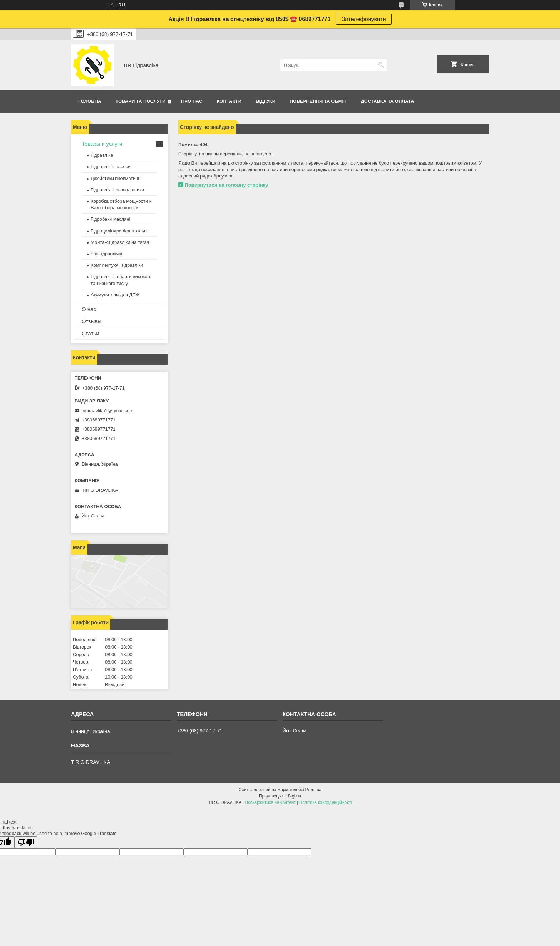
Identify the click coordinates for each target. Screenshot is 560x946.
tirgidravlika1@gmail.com (107, 411)
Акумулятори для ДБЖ (115, 295)
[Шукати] (381, 65)
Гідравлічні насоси (111, 167)
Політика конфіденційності (326, 802)
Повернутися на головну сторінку (226, 185)
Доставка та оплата (387, 101)
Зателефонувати (364, 19)
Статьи (91, 333)
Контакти (229, 101)
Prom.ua (313, 790)
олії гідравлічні (106, 254)
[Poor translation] (26, 842)
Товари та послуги (140, 101)
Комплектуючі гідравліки (117, 265)
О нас (89, 309)
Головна (90, 101)
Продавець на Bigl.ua (280, 796)
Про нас (192, 101)
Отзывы (92, 321)
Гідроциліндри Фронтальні (119, 231)
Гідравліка (102, 155)
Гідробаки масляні (110, 219)
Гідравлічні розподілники (117, 190)
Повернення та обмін (318, 101)
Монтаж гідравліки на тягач (120, 242)
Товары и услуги (102, 144)
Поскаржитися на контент (270, 802)
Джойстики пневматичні (116, 178)
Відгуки (266, 101)
